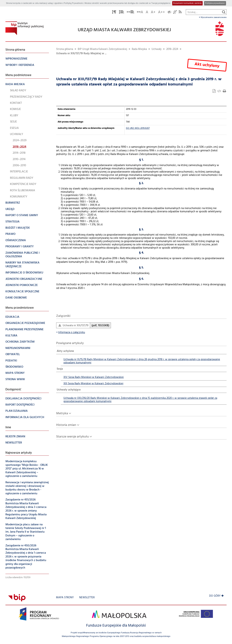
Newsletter (87, 598)
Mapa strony (65, 598)
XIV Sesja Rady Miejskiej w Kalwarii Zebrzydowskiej (94, 377)
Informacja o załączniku (71, 333)
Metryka (62, 413)
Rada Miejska (139, 49)
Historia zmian (66, 425)
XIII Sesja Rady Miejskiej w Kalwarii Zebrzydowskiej (93, 384)
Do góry (217, 596)
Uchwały (157, 49)
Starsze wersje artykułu (72, 437)
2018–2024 (172, 49)
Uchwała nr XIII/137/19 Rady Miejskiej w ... (81, 54)
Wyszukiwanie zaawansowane (213, 17)
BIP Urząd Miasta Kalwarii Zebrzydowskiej (102, 49)
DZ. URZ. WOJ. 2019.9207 (138, 128)
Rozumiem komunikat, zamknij (187, 3)
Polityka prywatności (215, 3)
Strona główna (65, 49)
